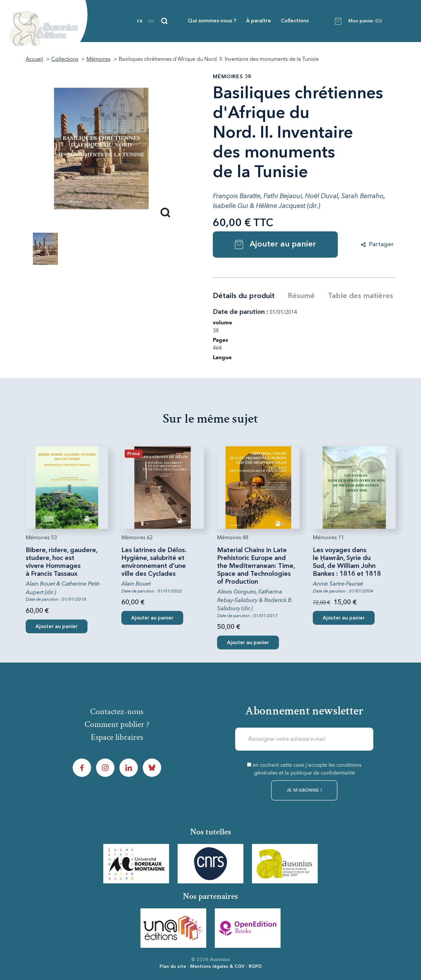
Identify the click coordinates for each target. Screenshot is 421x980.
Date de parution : (240, 312)
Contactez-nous (117, 712)
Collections (295, 21)
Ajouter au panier (275, 245)
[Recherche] (164, 21)
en (151, 22)
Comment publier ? (117, 724)
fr (140, 22)
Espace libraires (117, 737)
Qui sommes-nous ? (212, 21)
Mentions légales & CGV (217, 967)
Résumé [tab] (301, 296)
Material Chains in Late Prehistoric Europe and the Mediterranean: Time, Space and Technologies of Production (256, 566)
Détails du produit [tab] (244, 296)
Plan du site (173, 967)
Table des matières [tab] (360, 296)
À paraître (259, 21)
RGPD (255, 967)
